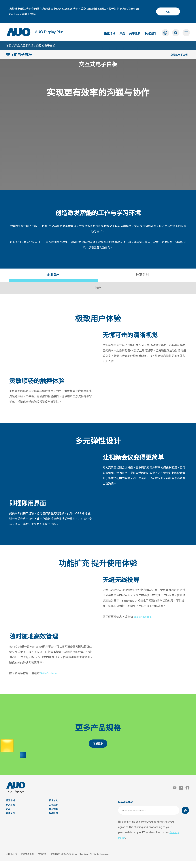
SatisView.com (143, 623)
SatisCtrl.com (49, 680)
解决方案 (10, 811)
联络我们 (150, 34)
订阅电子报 (12, 860)
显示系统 (28, 45)
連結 (33, 14)
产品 (122, 34)
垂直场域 (110, 34)
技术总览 (53, 807)
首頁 (9, 45)
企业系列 (54, 281)
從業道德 (55, 860)
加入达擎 (53, 816)
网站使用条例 (28, 860)
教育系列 (142, 281)
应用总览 (10, 820)
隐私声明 (42, 860)
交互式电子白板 (46, 45)
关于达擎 (135, 34)
